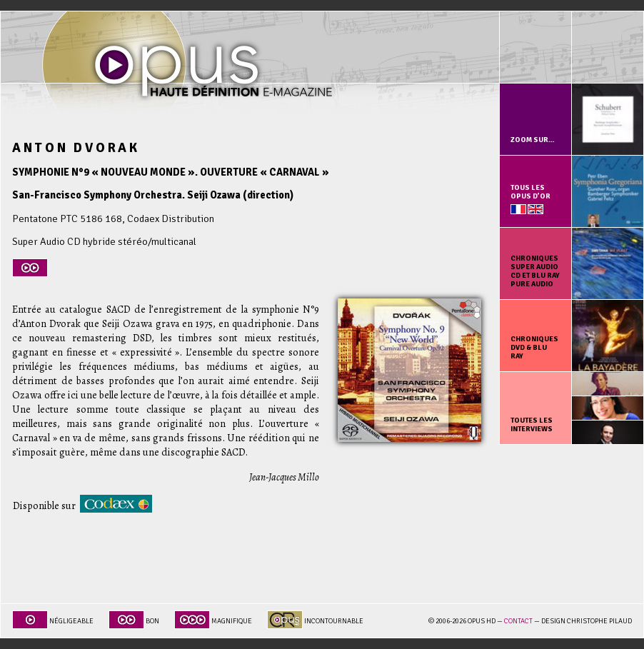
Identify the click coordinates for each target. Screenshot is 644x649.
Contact (518, 621)
